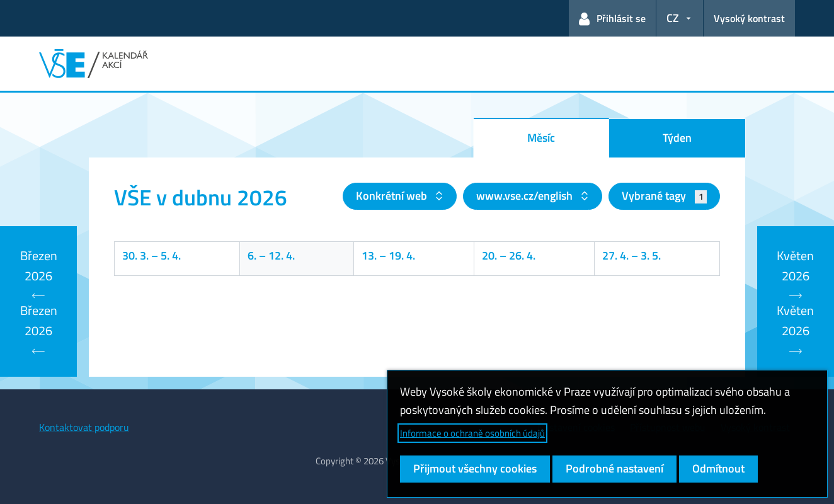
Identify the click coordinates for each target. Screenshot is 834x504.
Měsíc (541, 138)
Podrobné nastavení (614, 468)
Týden (677, 138)
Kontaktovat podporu (84, 427)
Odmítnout (718, 468)
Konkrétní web (393, 196)
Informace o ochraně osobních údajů (472, 433)
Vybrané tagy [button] (664, 196)
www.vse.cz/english (526, 196)
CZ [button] (673, 18)
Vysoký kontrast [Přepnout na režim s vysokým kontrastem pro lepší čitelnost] (749, 18)
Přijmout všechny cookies (475, 468)
